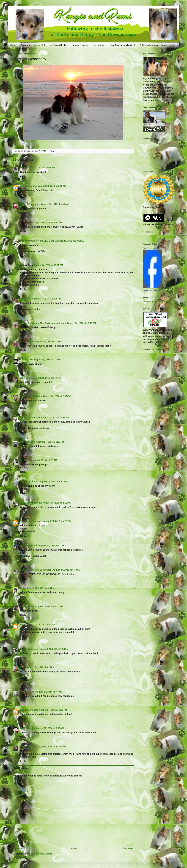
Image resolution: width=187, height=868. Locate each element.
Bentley (24, 460)
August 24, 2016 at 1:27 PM (47, 360)
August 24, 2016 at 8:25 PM (41, 667)
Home (13, 45)
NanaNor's (26, 299)
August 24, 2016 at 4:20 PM (52, 545)
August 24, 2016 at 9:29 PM (53, 710)
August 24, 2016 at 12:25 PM (47, 299)
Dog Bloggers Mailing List (122, 45)
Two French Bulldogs (31, 521)
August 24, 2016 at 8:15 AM (52, 186)
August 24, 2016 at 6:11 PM (49, 606)
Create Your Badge (150, 290)
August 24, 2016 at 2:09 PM (57, 396)
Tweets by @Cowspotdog (156, 302)
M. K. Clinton (27, 341)
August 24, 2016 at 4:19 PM (57, 521)
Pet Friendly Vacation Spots (153, 45)
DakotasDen (68, 574)
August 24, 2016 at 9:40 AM (48, 222)
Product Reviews (80, 45)
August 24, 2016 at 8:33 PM (49, 692)
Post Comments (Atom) (39, 854)
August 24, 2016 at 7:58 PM (54, 649)
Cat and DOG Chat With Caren (36, 570)
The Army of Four (29, 481)
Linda (23, 625)
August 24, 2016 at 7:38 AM (41, 168)
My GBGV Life (27, 728)
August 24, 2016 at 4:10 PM (57, 503)
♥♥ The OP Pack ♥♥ (30, 418)
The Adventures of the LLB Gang (37, 241)
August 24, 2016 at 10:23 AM (70, 241)
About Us (25, 45)
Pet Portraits (99, 45)
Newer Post (19, 848)
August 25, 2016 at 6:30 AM (50, 728)
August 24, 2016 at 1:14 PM (49, 341)
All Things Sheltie (59, 45)
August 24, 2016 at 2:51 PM (50, 442)
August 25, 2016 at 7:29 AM (52, 746)
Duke (23, 588)
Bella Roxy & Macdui (31, 503)
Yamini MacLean (29, 746)
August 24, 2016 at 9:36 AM (55, 204)
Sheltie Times (27, 606)
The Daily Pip (27, 692)
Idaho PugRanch (29, 545)
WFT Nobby (26, 378)
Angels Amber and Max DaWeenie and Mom (43, 323)
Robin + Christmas (30, 204)
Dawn (23, 168)
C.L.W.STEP (26, 360)
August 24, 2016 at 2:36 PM (55, 418)
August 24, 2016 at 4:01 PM (43, 460)
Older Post (127, 848)
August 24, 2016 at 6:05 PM (40, 588)
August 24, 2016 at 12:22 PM (48, 265)
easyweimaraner (29, 186)
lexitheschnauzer (29, 710)
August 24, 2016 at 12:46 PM (81, 323)
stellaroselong (28, 442)
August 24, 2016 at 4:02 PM (53, 481)
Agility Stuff (40, 45)
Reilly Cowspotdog (150, 248)
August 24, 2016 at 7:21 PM (41, 625)
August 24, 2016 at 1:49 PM (47, 378)
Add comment (21, 768)
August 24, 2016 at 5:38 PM (66, 570)
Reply (23, 176)
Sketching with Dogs (31, 396)
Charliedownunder (30, 649)
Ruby (23, 667)
